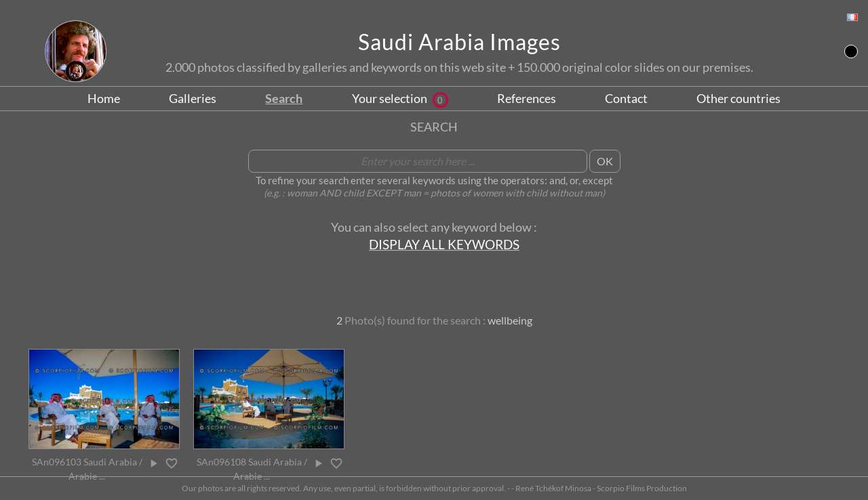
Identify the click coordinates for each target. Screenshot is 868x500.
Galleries (193, 98)
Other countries (738, 98)
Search (284, 98)
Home (104, 98)
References (527, 98)
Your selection (400, 98)
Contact (626, 98)
